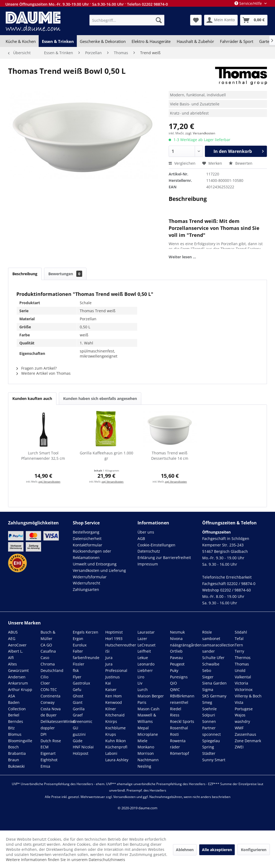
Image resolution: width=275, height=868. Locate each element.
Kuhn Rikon (116, 741)
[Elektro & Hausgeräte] (151, 41)
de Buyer (49, 715)
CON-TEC (49, 689)
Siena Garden (214, 683)
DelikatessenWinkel (58, 721)
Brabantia (17, 753)
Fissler (79, 664)
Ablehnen (185, 850)
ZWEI (239, 747)
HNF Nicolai (83, 747)
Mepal (143, 728)
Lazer (142, 639)
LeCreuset (146, 645)
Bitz (11, 728)
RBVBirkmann (182, 696)
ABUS (13, 632)
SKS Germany (214, 696)
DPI (44, 734)
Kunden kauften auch (32, 398)
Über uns (146, 532)
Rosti (174, 734)
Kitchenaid (115, 715)
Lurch (143, 689)
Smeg (207, 702)
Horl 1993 (114, 639)
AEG (12, 639)
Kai (108, 683)
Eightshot (49, 760)
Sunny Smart (214, 760)
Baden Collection (17, 706)
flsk (76, 670)
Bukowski (16, 766)
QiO (173, 683)
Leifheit (144, 651)
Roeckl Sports (182, 721)
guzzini (79, 734)
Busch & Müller (48, 635)
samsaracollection (218, 645)
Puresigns (179, 677)
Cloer (45, 683)
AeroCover (17, 645)
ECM (45, 747)
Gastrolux (81, 683)
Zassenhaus (245, 734)
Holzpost (81, 753)
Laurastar (146, 632)
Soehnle (209, 709)
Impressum (148, 564)
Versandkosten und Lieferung (99, 570)
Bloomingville (20, 741)
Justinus (113, 677)
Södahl (241, 632)
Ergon (78, 639)
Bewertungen (65, 274)
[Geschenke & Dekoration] (103, 41)
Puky (174, 670)
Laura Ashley (117, 760)
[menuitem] (127, 20)
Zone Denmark (248, 741)
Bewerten (241, 163)
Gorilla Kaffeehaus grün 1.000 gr (106, 456)
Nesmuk (177, 632)
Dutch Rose (51, 741)
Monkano (146, 747)
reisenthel (179, 702)
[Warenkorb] (254, 20)
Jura (109, 658)
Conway (48, 702)
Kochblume (115, 728)
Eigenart (48, 753)
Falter (78, 651)
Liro (141, 677)
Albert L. (16, 651)
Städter (209, 753)
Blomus (15, 734)
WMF (239, 728)
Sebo (207, 670)
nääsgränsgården (186, 645)
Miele (142, 741)
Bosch (13, 747)
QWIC (175, 689)
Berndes (16, 721)
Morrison (146, 753)
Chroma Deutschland (52, 667)
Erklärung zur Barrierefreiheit (164, 558)
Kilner (111, 709)
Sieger (208, 677)
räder (175, 747)
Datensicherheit (87, 538)
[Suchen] (159, 20)
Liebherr (145, 670)
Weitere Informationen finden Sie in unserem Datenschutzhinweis (66, 860)
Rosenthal (179, 728)
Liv (140, 683)
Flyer (77, 677)
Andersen (17, 677)
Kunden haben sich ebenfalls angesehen (100, 398)
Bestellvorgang (86, 532)
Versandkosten (124, 797)
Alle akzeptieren (217, 850)
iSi (107, 651)
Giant (78, 702)
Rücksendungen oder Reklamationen (92, 554)
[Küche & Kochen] (21, 41)
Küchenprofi (116, 747)
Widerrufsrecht (86, 583)
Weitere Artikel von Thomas (44, 373)
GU (75, 728)
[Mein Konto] (221, 20)
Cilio (44, 677)
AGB (141, 538)
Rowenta (178, 741)
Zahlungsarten (86, 589)
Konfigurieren (254, 850)
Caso (45, 658)
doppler (48, 728)
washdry (242, 721)
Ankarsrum (18, 683)
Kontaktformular (88, 545)
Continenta (50, 696)
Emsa (45, 766)
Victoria (241, 683)
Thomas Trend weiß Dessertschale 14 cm (170, 456)
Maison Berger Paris (151, 699)
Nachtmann (148, 760)
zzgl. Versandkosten (200, 133)
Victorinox (244, 689)
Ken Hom (113, 696)
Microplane (148, 734)
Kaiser (111, 689)
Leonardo (146, 664)
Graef (78, 715)
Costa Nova (51, 709)
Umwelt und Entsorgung (95, 564)
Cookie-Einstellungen (156, 545)
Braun (14, 760)
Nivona (176, 639)
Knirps (111, 721)
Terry (239, 651)
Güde (78, 741)
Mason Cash (149, 709)
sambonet (211, 639)
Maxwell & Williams (147, 718)
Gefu (77, 689)
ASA (12, 696)
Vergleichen (182, 163)
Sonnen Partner (209, 725)
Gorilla (79, 709)
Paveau (176, 658)
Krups (111, 734)
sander (209, 651)
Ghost (78, 696)
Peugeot (177, 664)
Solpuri (209, 715)
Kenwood (114, 702)
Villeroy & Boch (248, 696)
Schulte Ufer (213, 658)
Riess (175, 715)
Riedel (176, 709)
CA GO (46, 645)
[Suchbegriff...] (127, 20)
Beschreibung (25, 274)
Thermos (243, 658)
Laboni (111, 753)
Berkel (14, 715)
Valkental (243, 677)
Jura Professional (116, 667)
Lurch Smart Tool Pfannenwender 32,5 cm (43, 456)
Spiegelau (211, 741)
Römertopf (180, 753)
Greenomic (83, 721)
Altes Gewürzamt (18, 667)
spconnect (211, 734)
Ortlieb (176, 651)
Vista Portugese (244, 706)
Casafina (48, 651)
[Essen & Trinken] (58, 41)
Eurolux (80, 645)
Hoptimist (114, 632)
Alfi (11, 658)
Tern (239, 645)
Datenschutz (149, 551)
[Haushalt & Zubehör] (195, 41)
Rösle (207, 632)
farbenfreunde (86, 658)
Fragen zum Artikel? (37, 368)
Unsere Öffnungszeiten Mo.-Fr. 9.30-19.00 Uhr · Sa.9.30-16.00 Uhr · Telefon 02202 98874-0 (87, 4)
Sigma (208, 689)
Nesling (144, 766)
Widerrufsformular (90, 577)
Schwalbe (211, 664)
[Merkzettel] (196, 20)
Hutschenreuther (121, 645)
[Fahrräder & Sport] (237, 41)
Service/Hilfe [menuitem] (249, 3)
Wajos (240, 715)
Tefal (239, 639)
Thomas (242, 664)
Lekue (143, 658)
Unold (240, 670)
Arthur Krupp (20, 689)
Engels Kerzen (86, 632)
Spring (208, 747)
